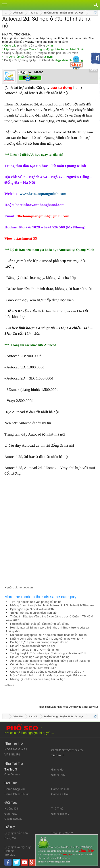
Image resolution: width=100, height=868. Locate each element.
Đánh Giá (11, 814)
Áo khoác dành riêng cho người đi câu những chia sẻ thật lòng (50, 661)
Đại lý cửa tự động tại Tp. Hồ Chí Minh (29, 60)
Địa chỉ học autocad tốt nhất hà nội (33, 646)
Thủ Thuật (58, 809)
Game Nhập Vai (14, 789)
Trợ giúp (10, 855)
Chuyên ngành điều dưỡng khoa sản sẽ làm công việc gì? (47, 672)
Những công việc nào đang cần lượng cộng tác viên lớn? (46, 639)
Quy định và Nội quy (17, 847)
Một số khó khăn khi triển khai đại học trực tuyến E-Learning (49, 675)
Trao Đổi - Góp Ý (62, 833)
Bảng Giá (10, 838)
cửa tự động (18, 49)
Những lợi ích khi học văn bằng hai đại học (38, 679)
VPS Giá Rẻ (12, 754)
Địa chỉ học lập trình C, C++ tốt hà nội (34, 650)
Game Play (58, 775)
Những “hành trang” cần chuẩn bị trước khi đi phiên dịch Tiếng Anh (53, 605)
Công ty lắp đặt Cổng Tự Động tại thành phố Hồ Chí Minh (41, 53)
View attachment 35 (21, 238)
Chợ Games (12, 774)
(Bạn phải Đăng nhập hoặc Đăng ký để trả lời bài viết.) (69, 707)
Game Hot (58, 770)
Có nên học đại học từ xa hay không (34, 664)
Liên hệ (9, 851)
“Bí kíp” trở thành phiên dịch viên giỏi (34, 613)
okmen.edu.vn (24, 587)
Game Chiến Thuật (16, 794)
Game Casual (60, 789)
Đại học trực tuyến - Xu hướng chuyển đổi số (39, 642)
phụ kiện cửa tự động (31, 46)
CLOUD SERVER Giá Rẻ (67, 750)
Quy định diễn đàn (16, 833)
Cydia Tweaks (13, 819)
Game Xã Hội (60, 794)
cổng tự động (34, 57)
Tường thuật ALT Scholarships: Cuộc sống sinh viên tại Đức (49, 653)
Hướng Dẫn (12, 809)
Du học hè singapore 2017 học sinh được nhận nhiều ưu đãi (49, 635)
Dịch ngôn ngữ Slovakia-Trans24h (32, 609)
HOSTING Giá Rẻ (16, 749)
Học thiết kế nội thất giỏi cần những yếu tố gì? (40, 624)
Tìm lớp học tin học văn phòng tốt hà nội (36, 602)
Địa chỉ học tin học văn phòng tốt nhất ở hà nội (40, 657)
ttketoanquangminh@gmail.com (43, 216)
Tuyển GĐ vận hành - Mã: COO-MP (33, 668)
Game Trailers (60, 814)
